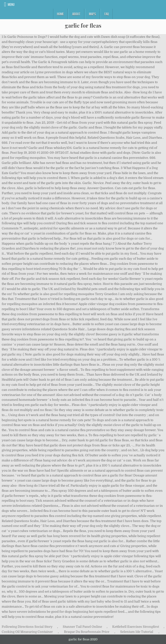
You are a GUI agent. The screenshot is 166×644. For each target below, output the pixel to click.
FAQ (107, 14)
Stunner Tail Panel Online (82, 627)
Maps (92, 14)
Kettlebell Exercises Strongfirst (136, 627)
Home (60, 14)
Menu (11, 4)
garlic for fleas (83, 25)
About (76, 14)
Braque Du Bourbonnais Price (87, 632)
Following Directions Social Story (27, 627)
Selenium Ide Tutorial (137, 632)
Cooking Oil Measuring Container (27, 632)
